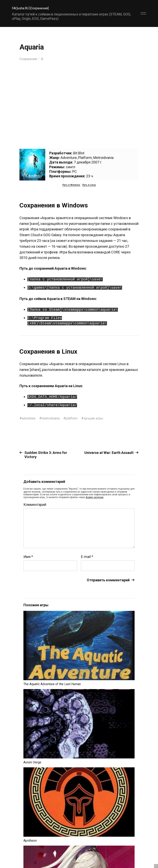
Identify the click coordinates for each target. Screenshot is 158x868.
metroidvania (54, 418)
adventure (30, 418)
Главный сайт (136, 850)
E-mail (87, 557)
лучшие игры (101, 418)
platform (77, 418)
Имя (28, 557)
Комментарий (35, 505)
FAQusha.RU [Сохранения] (33, 8)
